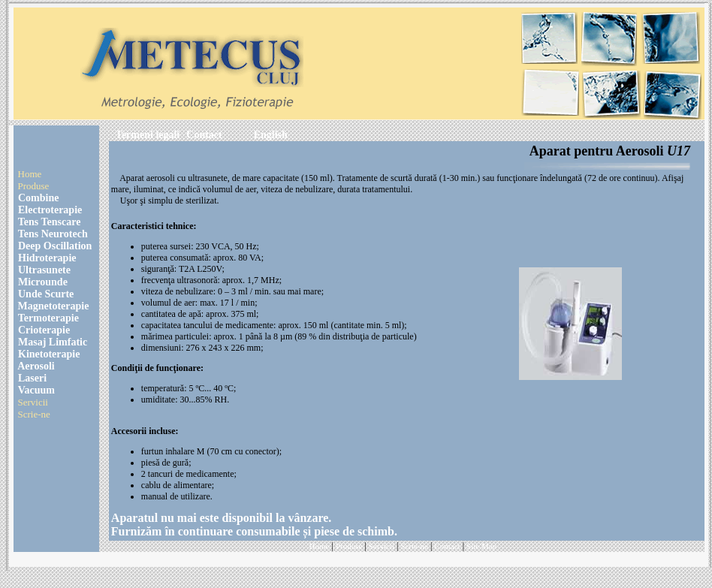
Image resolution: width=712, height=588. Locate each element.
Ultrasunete (44, 270)
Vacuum (36, 390)
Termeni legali (148, 135)
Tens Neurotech (52, 234)
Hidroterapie (46, 258)
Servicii (33, 402)
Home (30, 174)
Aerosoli (35, 366)
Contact (204, 135)
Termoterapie (47, 318)
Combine (38, 198)
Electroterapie (49, 210)
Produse (34, 186)
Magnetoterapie (54, 306)
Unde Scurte (45, 294)
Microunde (42, 282)
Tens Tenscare (48, 222)
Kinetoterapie (48, 354)
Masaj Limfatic (52, 342)
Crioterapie (43, 330)
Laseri (32, 378)
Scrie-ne (34, 414)
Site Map (481, 546)
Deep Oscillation (54, 246)
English (271, 135)
